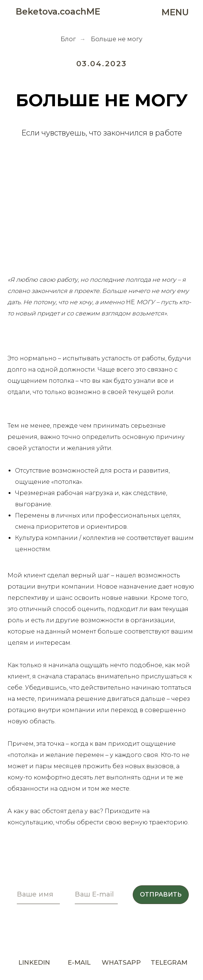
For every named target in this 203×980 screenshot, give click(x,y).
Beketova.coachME (58, 12)
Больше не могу (117, 39)
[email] (96, 895)
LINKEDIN (34, 962)
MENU (175, 12)
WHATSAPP (121, 962)
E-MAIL (79, 962)
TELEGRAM (169, 962)
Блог (68, 39)
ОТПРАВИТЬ (161, 894)
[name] (38, 895)
